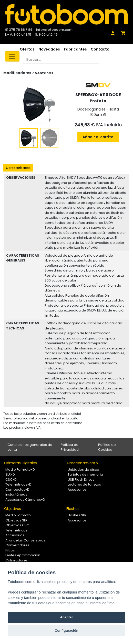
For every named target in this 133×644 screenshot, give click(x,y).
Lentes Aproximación (23, 555)
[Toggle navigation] (12, 56)
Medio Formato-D (20, 470)
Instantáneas (16, 494)
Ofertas (27, 49)
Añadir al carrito (98, 137)
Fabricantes (75, 49)
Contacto (100, 49)
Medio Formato (18, 515)
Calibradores (17, 560)
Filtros (10, 550)
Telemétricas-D (18, 484)
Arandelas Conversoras (25, 540)
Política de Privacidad (70, 447)
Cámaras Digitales (21, 463)
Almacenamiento (82, 463)
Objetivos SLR (16, 520)
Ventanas (44, 73)
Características (18, 168)
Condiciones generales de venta (30, 447)
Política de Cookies (107, 447)
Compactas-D (17, 490)
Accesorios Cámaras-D (25, 500)
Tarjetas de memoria (85, 474)
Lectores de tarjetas (84, 484)
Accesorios (77, 490)
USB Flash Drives (81, 480)
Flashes (73, 509)
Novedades (49, 49)
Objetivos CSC (17, 525)
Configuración (66, 631)
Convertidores (17, 545)
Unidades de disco (83, 470)
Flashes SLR (77, 515)
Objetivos (13, 509)
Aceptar (66, 617)
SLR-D (10, 474)
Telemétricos (16, 530)
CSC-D (11, 480)
